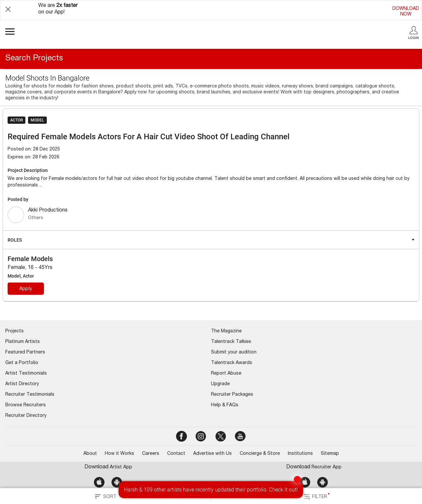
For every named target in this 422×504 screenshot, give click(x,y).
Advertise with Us (212, 454)
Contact (176, 454)
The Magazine (226, 331)
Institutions (300, 454)
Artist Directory (22, 384)
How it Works (120, 454)
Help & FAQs (225, 405)
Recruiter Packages (232, 395)
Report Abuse (226, 374)
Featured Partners (25, 353)
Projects (15, 331)
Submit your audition (234, 353)
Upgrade (220, 384)
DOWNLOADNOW (406, 12)
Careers (151, 454)
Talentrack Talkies (231, 342)
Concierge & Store (260, 454)
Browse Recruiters (26, 405)
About (90, 454)
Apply (26, 289)
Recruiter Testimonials (30, 395)
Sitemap (330, 454)
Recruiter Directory (26, 416)
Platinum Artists (23, 342)
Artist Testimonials (26, 374)
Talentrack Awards (232, 363)
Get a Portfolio (22, 363)
